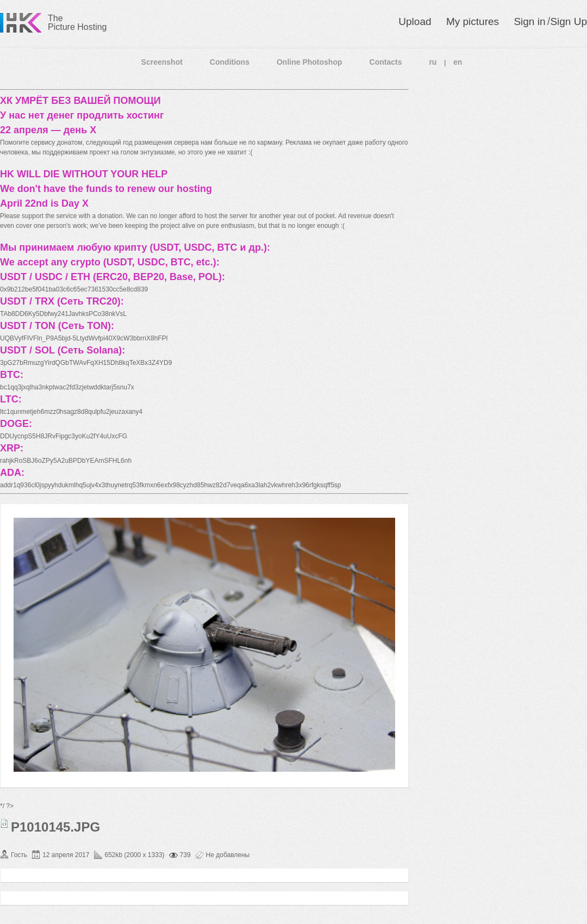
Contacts (386, 62)
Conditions (230, 62)
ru (433, 62)
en (458, 62)
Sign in (529, 21)
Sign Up (569, 21)
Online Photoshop (310, 62)
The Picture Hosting (77, 23)
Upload (415, 21)
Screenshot (162, 62)
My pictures (473, 21)
